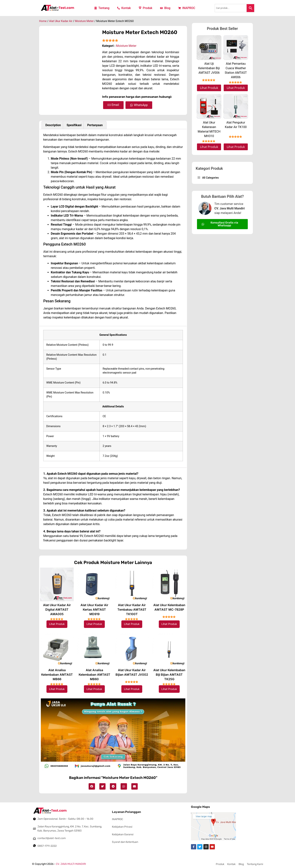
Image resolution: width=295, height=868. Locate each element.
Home (43, 21)
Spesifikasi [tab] (74, 125)
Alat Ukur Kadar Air (61, 21)
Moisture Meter (84, 21)
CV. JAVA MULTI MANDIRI (71, 864)
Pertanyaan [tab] (95, 125)
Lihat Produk (57, 624)
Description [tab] (53, 125)
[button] (92, 786)
